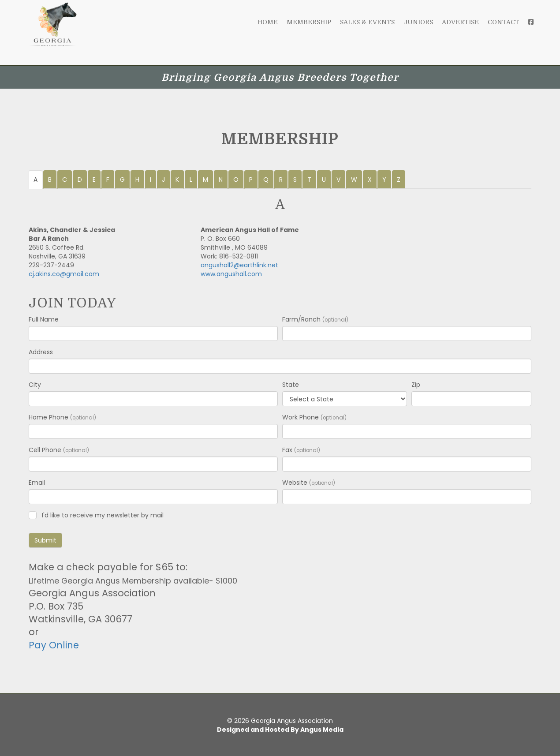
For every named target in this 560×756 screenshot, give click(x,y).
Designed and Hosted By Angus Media (280, 730)
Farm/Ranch (315, 319)
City (35, 385)
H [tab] (137, 180)
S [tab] (295, 180)
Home (268, 31)
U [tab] (324, 180)
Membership (309, 31)
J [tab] (163, 180)
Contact (504, 31)
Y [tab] (384, 180)
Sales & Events (367, 31)
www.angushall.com (231, 274)
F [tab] (108, 180)
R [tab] (281, 180)
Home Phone (62, 417)
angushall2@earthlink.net (239, 265)
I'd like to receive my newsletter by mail (103, 515)
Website (309, 483)
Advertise (460, 31)
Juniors (418, 31)
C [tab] (65, 180)
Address (41, 352)
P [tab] (251, 180)
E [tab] (94, 180)
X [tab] (370, 180)
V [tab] (338, 180)
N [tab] (221, 180)
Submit (45, 540)
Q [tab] (266, 180)
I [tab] (151, 180)
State (291, 385)
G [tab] (122, 180)
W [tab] (354, 180)
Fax (301, 450)
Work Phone (314, 417)
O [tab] (236, 180)
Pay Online (54, 645)
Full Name (44, 319)
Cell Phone (59, 450)
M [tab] (205, 180)
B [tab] (50, 180)
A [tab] (35, 180)
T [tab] (309, 180)
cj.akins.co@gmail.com (64, 274)
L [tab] (191, 180)
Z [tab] (399, 180)
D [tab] (80, 180)
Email (37, 483)
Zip (416, 385)
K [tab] (177, 180)
